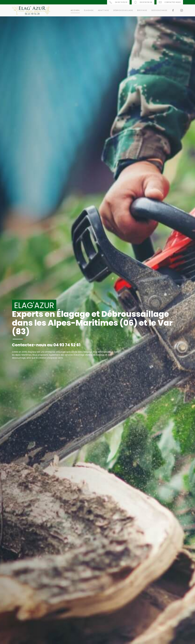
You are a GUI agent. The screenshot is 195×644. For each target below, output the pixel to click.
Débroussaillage (123, 10)
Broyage (142, 10)
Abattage (103, 10)
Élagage (89, 10)
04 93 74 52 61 (67, 345)
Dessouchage (159, 10)
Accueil (75, 10)
